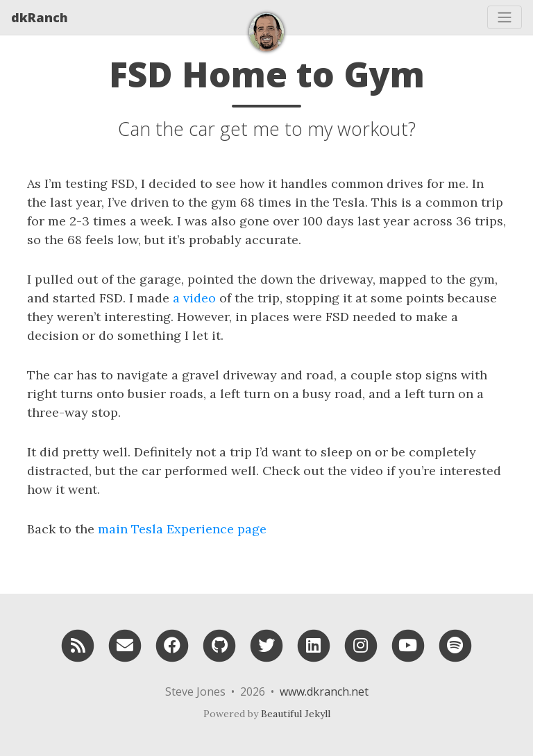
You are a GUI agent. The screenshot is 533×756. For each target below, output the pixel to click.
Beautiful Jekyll (296, 714)
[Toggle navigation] (505, 17)
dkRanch (40, 17)
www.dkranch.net (324, 691)
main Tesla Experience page (182, 529)
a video (194, 298)
